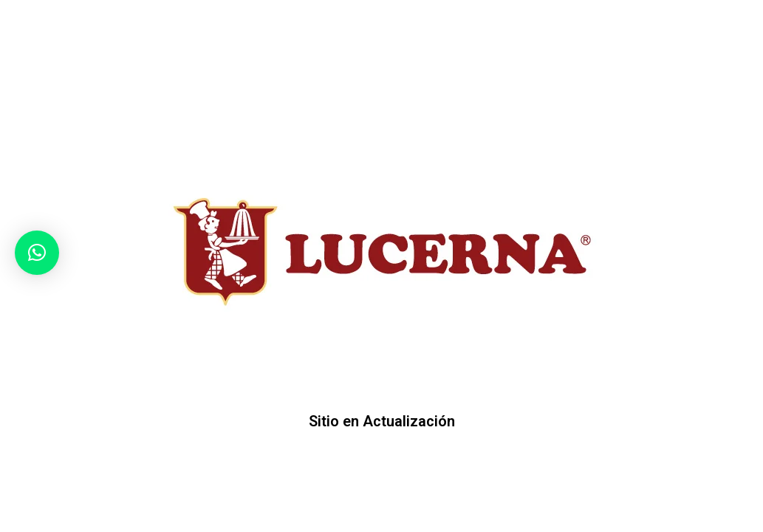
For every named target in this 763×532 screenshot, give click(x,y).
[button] (37, 253)
